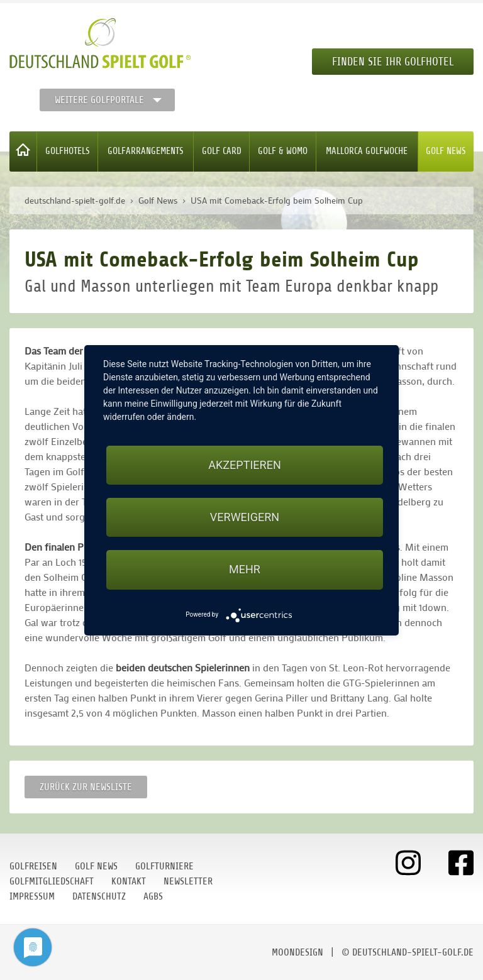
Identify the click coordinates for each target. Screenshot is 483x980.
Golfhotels (68, 151)
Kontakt (129, 881)
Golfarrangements (146, 151)
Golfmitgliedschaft (52, 881)
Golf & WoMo (283, 151)
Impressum (32, 896)
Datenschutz (99, 896)
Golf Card (222, 151)
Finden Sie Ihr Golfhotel (393, 62)
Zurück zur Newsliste (86, 787)
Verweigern (245, 517)
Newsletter (188, 881)
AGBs (153, 896)
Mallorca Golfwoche (367, 151)
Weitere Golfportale (99, 100)
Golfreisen (33, 866)
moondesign (297, 952)
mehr (245, 569)
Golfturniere (164, 866)
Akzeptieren (244, 465)
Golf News (446, 151)
